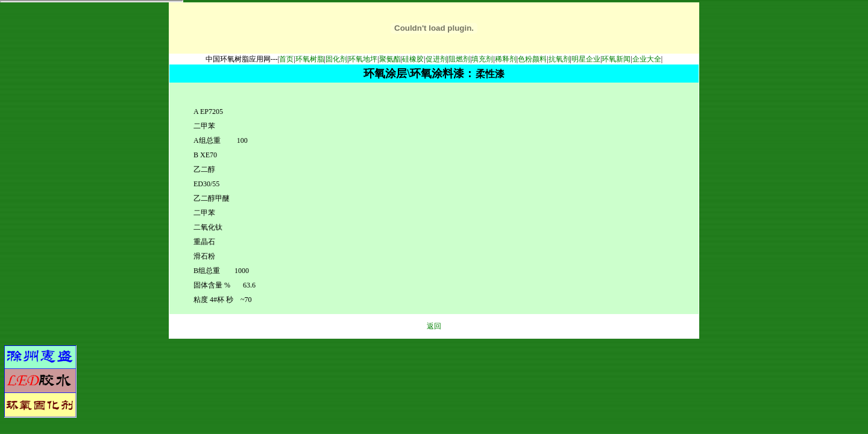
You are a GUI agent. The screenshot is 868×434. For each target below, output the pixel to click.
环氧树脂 (310, 59)
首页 (286, 59)
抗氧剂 (559, 59)
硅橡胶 (413, 59)
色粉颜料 (532, 59)
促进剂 (436, 59)
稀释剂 (506, 59)
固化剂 (336, 59)
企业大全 (647, 59)
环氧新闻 (616, 59)
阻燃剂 (459, 59)
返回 (434, 326)
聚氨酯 (390, 59)
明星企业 (586, 59)
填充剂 (482, 59)
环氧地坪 (363, 59)
